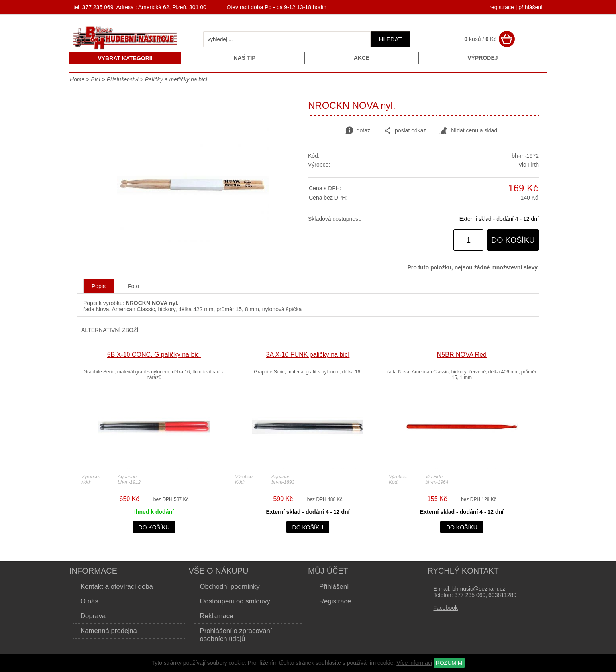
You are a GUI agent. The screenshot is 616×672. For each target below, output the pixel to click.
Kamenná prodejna (109, 631)
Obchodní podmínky (230, 587)
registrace (501, 7)
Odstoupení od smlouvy (235, 601)
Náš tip (244, 58)
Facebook (446, 608)
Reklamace (217, 616)
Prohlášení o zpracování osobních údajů (236, 635)
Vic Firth (529, 165)
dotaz (358, 131)
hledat (390, 39)
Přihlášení (334, 587)
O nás (89, 601)
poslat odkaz (405, 131)
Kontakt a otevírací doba (117, 587)
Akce (362, 58)
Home (77, 79)
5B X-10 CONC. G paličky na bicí (154, 355)
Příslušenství (123, 79)
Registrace (335, 601)
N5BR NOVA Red (462, 355)
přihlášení (531, 7)
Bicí (95, 79)
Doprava (93, 616)
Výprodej (483, 58)
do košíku (513, 240)
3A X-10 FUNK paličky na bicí (308, 355)
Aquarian (127, 477)
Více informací (414, 663)
